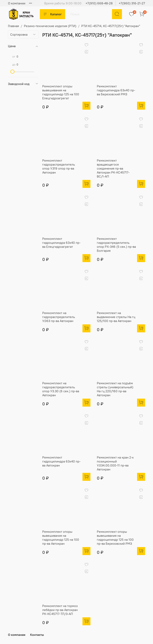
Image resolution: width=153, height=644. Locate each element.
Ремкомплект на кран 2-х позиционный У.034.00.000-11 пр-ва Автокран (115, 463)
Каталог (52, 14)
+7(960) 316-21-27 (132, 3)
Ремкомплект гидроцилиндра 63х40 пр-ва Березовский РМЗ (116, 90)
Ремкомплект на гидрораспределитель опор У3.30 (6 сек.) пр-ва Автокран (61, 389)
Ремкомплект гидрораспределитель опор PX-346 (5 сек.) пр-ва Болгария (116, 245)
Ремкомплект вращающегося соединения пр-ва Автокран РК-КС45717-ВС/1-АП (113, 168)
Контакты (37, 635)
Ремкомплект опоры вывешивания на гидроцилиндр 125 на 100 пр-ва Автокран (61, 538)
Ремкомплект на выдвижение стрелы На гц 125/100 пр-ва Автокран (116, 317)
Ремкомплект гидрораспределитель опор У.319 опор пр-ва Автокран (59, 166)
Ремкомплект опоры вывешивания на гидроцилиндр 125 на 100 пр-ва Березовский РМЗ (115, 538)
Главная (13, 26)
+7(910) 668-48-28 (99, 3)
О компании (17, 3)
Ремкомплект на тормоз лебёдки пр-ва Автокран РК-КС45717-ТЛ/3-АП (60, 610)
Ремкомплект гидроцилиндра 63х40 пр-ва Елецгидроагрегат (61, 243)
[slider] (12, 72)
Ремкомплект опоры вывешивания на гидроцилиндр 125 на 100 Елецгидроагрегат (61, 92)
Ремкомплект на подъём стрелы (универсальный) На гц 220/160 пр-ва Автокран (115, 389)
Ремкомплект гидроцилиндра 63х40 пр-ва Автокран (61, 461)
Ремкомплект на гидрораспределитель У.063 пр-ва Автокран (59, 317)
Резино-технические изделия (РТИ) (50, 26)
